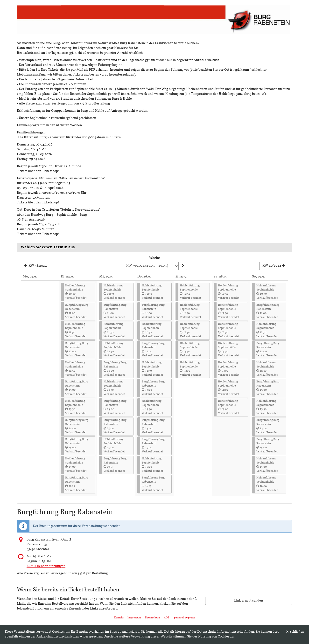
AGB (167, 618)
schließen (295, 632)
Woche (154, 258)
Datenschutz (153, 618)
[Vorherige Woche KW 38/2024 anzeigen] (35, 266)
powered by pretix (185, 618)
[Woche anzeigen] (183, 266)
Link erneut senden (249, 601)
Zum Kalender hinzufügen (46, 566)
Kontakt (119, 618)
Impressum (134, 618)
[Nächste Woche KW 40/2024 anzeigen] (274, 266)
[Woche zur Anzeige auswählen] (150, 266)
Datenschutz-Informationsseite (220, 632)
